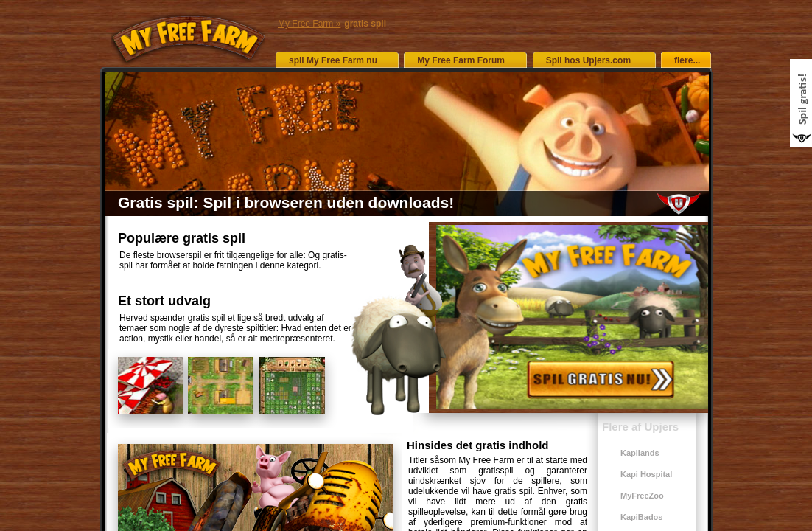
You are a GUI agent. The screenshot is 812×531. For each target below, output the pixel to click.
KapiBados (641, 517)
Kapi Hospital (646, 474)
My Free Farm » (309, 24)
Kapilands (640, 453)
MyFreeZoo (642, 496)
